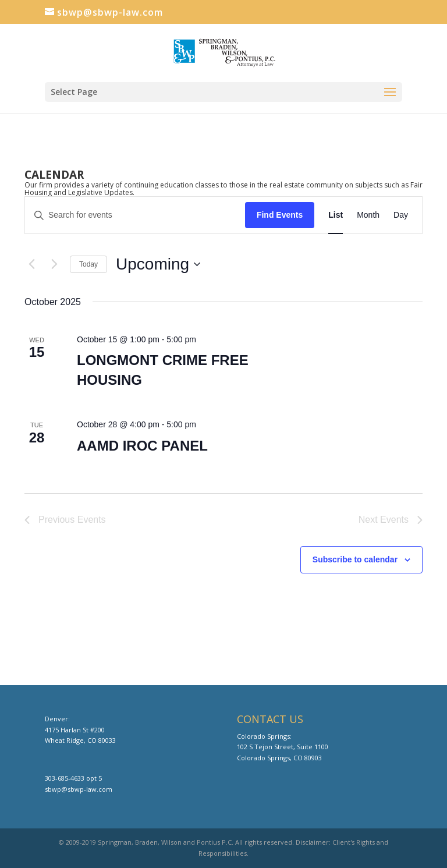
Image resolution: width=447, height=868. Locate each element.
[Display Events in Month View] (368, 215)
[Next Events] (54, 264)
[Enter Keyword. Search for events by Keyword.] (135, 215)
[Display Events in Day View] (401, 215)
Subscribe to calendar (355, 559)
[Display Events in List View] (336, 215)
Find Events (280, 215)
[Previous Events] (31, 264)
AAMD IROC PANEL (142, 446)
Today (88, 264)
